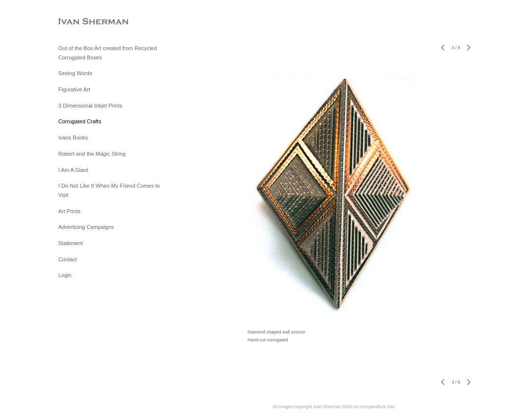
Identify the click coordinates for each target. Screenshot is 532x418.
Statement (71, 243)
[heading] (83, 22)
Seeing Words (75, 73)
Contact (68, 259)
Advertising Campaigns (86, 227)
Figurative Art (74, 89)
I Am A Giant (74, 170)
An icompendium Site (374, 407)
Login (65, 275)
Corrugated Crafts (80, 121)
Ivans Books (73, 138)
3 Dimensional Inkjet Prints (90, 106)
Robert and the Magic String (92, 154)
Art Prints (70, 211)
